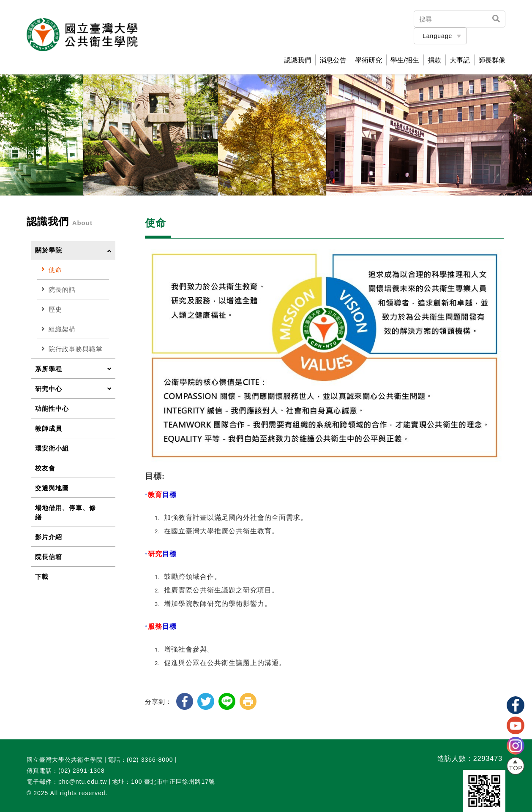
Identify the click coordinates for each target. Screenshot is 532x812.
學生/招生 (405, 60)
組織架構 (59, 329)
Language (437, 36)
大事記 (460, 60)
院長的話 (59, 289)
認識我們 (297, 60)
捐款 (434, 60)
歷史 (52, 309)
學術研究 (368, 60)
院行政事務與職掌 (72, 349)
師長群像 (492, 60)
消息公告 (333, 60)
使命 (52, 270)
